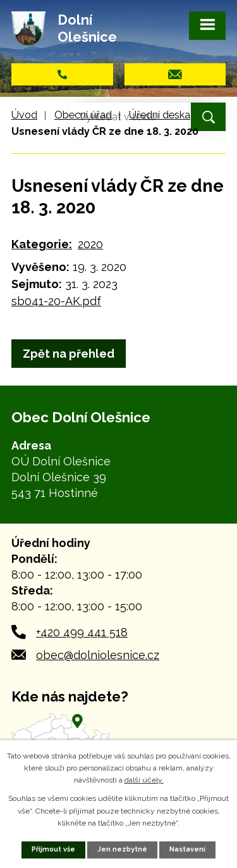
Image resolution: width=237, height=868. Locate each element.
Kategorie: (42, 244)
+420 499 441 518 (82, 632)
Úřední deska (160, 115)
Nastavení (187, 849)
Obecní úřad (83, 115)
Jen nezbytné (123, 849)
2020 (90, 244)
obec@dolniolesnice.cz (98, 655)
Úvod (24, 115)
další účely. (144, 780)
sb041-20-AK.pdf (56, 301)
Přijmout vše (53, 849)
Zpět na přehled (69, 354)
